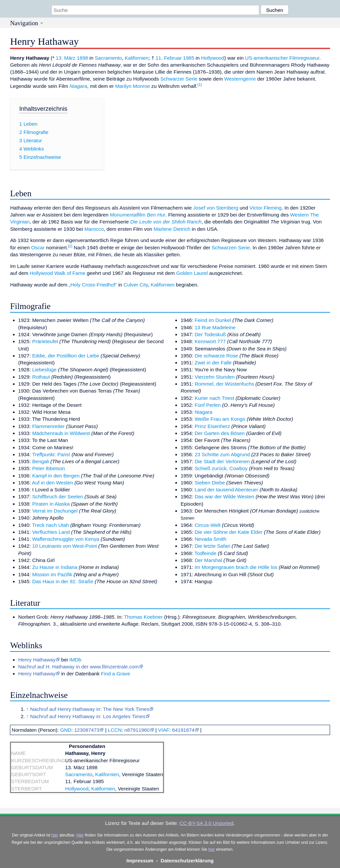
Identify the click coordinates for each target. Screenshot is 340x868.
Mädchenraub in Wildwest (61, 433)
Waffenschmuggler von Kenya (66, 539)
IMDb (75, 660)
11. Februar (169, 58)
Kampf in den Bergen (56, 476)
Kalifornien (137, 58)
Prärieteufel (45, 341)
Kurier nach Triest (214, 398)
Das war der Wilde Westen (224, 496)
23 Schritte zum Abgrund (222, 454)
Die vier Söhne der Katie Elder (228, 532)
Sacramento (108, 58)
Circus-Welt (208, 525)
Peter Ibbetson (49, 468)
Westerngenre (240, 79)
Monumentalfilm (128, 215)
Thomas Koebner (144, 617)
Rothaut (41, 377)
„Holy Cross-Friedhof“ (93, 285)
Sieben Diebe (210, 483)
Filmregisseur (304, 58)
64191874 (183, 730)
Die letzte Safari (212, 546)
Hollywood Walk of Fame (58, 273)
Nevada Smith (210, 539)
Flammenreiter (48, 426)
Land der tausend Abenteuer (226, 490)
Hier (80, 835)
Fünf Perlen (208, 405)
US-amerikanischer (266, 58)
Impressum (140, 861)
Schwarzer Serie (179, 79)
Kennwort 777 (210, 341)
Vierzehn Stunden (214, 377)
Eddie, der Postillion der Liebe (66, 356)
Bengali (41, 461)
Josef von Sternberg (216, 208)
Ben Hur (156, 215)
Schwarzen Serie (231, 248)
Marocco (94, 229)
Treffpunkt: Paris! (51, 454)
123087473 (87, 730)
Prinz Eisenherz (212, 426)
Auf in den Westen (52, 483)
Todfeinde (206, 553)
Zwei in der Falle (213, 363)
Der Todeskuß (210, 334)
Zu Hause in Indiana (55, 567)
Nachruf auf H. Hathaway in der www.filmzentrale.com (79, 667)
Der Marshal (208, 560)
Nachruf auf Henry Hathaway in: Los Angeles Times (88, 716)
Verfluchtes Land (51, 532)
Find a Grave (116, 674)
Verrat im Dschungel (55, 511)
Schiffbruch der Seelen (58, 496)
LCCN (115, 730)
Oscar (38, 248)
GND (66, 730)
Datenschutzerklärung (187, 861)
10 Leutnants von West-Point (65, 546)
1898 (82, 58)
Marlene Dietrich (172, 229)
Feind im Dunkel (213, 320)
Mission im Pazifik (52, 574)
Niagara (78, 86)
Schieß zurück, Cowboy (221, 468)
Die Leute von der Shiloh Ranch (166, 222)
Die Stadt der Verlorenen (222, 461)
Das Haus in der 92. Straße (63, 581)
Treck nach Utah (51, 525)
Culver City (136, 285)
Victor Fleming (265, 208)
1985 (189, 58)
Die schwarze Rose (216, 356)
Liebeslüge (44, 370)
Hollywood (212, 58)
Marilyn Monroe (133, 86)
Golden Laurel (192, 273)
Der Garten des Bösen (220, 433)
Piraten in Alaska (51, 504)
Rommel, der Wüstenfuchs (224, 384)
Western (299, 215)
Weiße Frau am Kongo (220, 419)
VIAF (164, 730)
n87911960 (137, 730)
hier (55, 835)
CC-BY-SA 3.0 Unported (207, 823)
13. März (66, 58)
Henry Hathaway (37, 660)
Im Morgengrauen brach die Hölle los (236, 567)
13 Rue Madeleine (215, 327)
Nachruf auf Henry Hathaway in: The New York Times (90, 709)
